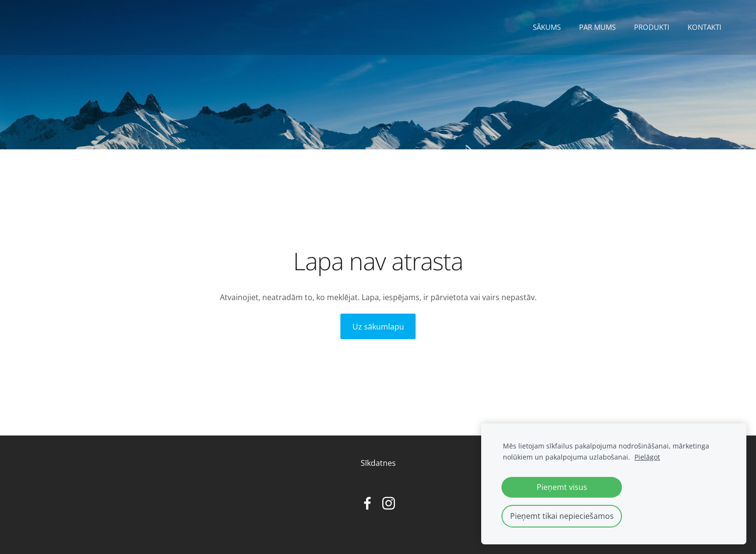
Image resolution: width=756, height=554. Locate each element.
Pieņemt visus (562, 487)
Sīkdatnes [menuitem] (378, 463)
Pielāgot (647, 457)
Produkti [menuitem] (652, 27)
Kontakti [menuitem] (704, 27)
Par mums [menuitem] (597, 27)
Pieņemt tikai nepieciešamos (562, 516)
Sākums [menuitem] (547, 27)
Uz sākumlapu (378, 327)
